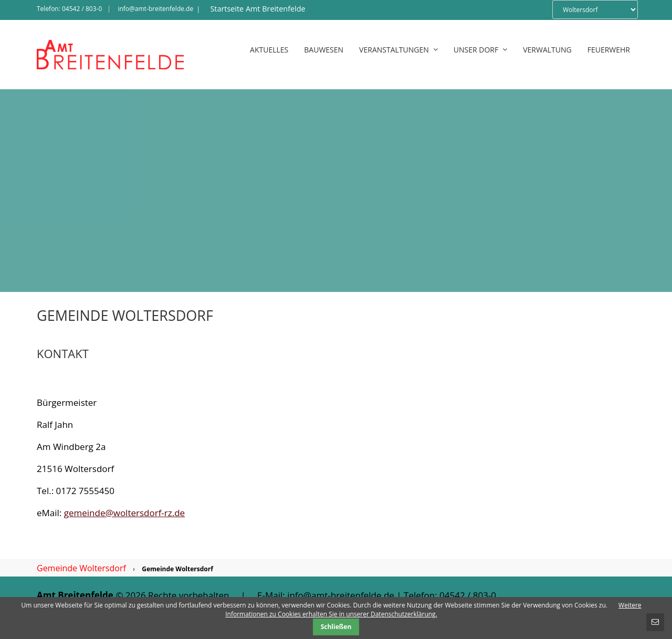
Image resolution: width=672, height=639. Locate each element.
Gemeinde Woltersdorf (81, 568)
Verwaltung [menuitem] (547, 50)
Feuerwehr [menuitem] (609, 50)
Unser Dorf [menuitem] (480, 50)
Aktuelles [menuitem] (269, 50)
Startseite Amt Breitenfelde (258, 9)
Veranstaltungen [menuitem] (398, 50)
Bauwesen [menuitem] (324, 50)
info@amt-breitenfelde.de (155, 9)
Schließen (336, 627)
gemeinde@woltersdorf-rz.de (124, 513)
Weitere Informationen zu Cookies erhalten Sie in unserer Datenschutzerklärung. (433, 610)
